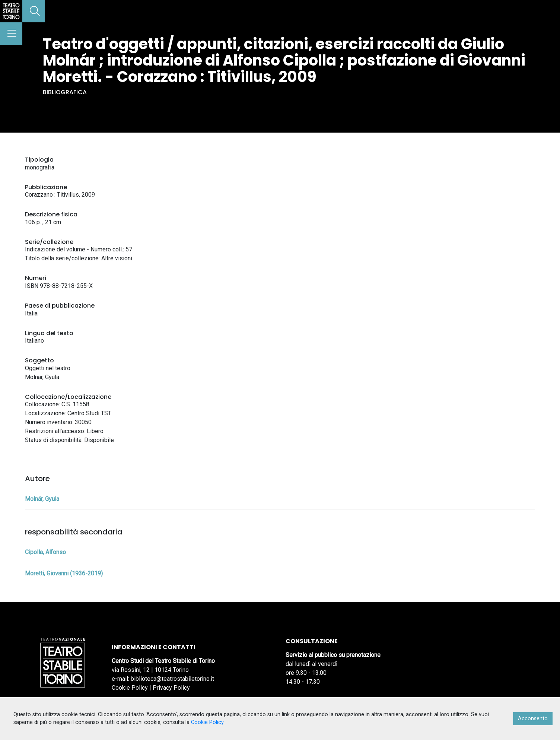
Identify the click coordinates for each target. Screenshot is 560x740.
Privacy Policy (171, 688)
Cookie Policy (130, 688)
